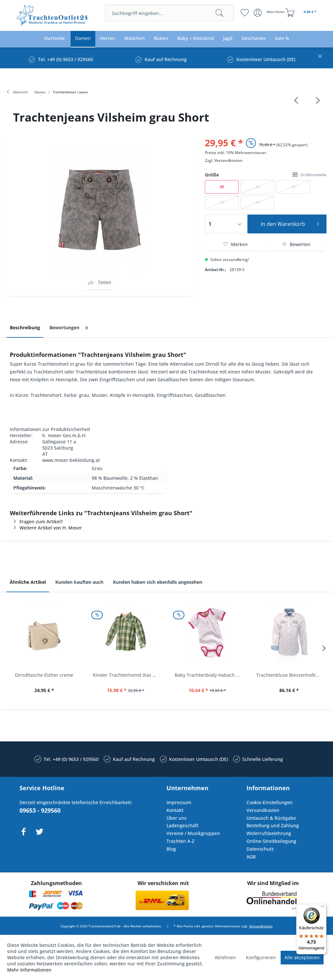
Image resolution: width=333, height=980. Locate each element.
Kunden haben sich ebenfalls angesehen (158, 582)
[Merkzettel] (245, 13)
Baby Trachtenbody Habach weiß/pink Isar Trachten (209, 675)
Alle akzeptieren (302, 957)
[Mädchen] (134, 39)
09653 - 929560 (40, 810)
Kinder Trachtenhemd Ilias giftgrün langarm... (127, 675)
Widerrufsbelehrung (269, 833)
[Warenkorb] (302, 13)
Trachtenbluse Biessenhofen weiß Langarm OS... (291, 675)
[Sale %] (282, 39)
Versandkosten (228, 160)
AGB (251, 857)
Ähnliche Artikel (28, 582)
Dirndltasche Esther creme (44, 675)
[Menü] (323, 908)
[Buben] (161, 39)
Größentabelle (309, 175)
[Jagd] (228, 39)
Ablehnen (225, 957)
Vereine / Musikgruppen (193, 833)
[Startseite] (54, 39)
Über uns (177, 818)
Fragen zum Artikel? (36, 522)
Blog (171, 849)
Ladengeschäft (182, 825)
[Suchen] (220, 13)
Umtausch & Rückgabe (271, 818)
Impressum (179, 802)
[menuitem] (169, 13)
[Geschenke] (254, 39)
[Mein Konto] (270, 13)
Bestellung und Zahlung (273, 825)
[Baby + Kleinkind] (196, 39)
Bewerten (296, 244)
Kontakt (175, 810)
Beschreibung (25, 327)
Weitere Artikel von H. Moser (46, 528)
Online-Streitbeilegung (271, 841)
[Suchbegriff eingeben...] (169, 13)
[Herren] (107, 39)
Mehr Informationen (29, 970)
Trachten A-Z (180, 841)
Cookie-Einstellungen (270, 802)
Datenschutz (260, 849)
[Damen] (83, 39)
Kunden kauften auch (79, 582)
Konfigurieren (261, 957)
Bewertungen (70, 328)
